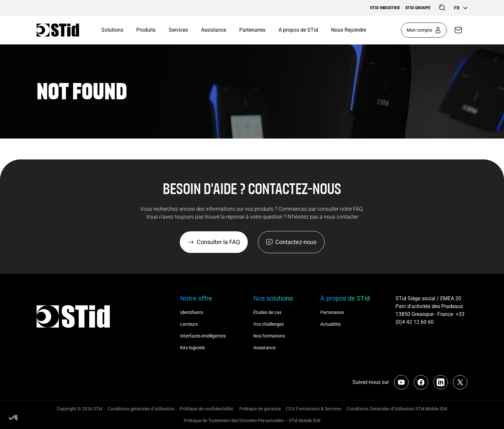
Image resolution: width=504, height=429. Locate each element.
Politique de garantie (260, 409)
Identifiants (192, 312)
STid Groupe (418, 8)
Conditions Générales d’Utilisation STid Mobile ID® (397, 409)
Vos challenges (269, 324)
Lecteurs (189, 324)
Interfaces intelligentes (203, 336)
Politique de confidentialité (207, 409)
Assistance (214, 30)
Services (178, 30)
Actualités (330, 324)
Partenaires (252, 30)
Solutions (112, 30)
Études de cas (267, 312)
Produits (146, 30)
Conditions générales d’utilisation (141, 409)
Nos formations (269, 336)
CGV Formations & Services (314, 409)
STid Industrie (385, 8)
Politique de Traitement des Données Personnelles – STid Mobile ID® (252, 421)
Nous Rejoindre (349, 30)
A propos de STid (298, 30)
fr (461, 8)
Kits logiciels (193, 348)
